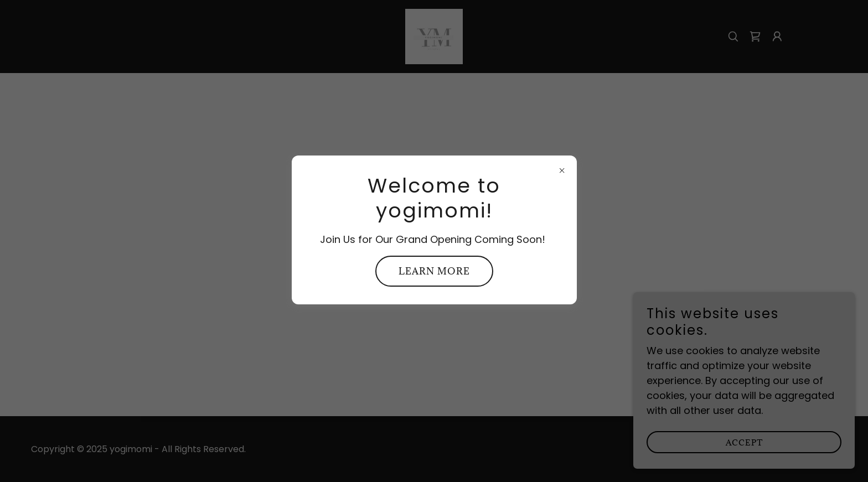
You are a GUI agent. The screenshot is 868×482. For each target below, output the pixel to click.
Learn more (434, 271)
